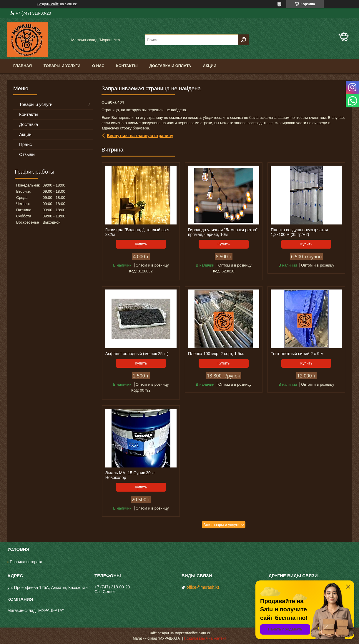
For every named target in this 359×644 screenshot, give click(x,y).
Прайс (25, 144)
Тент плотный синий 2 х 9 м (297, 354)
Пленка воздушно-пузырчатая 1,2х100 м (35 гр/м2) (299, 232)
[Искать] (244, 40)
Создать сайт (48, 4)
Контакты (127, 66)
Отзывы (27, 154)
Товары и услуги (62, 66)
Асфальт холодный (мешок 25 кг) (137, 354)
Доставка (29, 124)
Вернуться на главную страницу (140, 136)
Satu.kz (205, 633)
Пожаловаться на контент (205, 638)
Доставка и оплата (170, 66)
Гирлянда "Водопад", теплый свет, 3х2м (138, 232)
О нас (98, 66)
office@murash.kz (203, 587)
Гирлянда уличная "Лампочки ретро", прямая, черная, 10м (223, 232)
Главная (23, 66)
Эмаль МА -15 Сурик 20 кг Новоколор (130, 475)
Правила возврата (26, 562)
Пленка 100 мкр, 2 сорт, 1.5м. (216, 354)
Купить (141, 244)
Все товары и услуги (221, 525)
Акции (210, 66)
